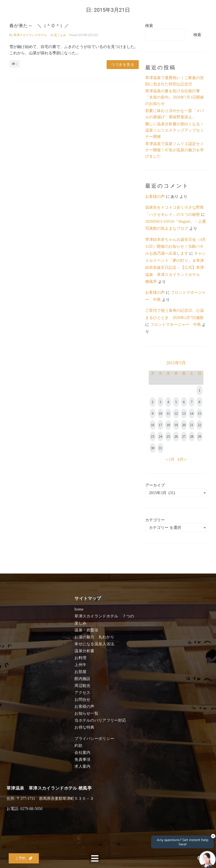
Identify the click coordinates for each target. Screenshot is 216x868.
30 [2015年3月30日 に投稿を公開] (153, 448)
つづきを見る (123, 65)
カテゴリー (155, 520)
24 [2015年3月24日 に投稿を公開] (160, 436)
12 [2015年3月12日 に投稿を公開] (176, 413)
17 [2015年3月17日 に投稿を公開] (160, 425)
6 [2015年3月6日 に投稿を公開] (184, 402)
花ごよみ (60, 35)
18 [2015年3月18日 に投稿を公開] (168, 425)
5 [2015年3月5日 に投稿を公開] (176, 402)
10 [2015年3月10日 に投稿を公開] (160, 413)
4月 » (182, 459)
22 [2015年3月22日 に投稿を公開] (200, 425)
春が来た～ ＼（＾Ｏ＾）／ (39, 26)
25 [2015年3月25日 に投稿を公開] (168, 436)
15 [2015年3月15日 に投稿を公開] (200, 413)
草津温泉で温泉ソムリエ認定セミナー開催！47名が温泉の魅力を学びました (175, 150)
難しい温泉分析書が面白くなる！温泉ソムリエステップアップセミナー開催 (175, 130)
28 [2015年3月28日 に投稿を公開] (192, 436)
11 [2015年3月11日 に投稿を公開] (168, 413)
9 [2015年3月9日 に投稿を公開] (153, 413)
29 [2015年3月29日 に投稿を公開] (200, 436)
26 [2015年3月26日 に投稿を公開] (176, 436)
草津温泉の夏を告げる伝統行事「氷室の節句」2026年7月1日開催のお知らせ (175, 97)
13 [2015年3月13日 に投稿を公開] (184, 413)
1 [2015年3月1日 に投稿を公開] (200, 390)
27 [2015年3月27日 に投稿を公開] (184, 436)
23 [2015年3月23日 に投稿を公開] (153, 436)
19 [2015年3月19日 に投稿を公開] (176, 425)
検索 (149, 26)
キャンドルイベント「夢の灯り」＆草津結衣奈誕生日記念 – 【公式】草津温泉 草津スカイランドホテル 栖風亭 (176, 267)
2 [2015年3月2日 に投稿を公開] (153, 402)
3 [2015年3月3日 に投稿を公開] (160, 402)
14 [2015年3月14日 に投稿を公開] (192, 413)
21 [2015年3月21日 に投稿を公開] (192, 425)
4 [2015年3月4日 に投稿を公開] (168, 402)
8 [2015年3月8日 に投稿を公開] (200, 402)
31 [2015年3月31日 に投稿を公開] (160, 448)
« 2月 (170, 459)
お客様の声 (155, 196)
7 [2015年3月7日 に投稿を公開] (192, 402)
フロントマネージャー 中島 (176, 325)
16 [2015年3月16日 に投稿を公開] (153, 425)
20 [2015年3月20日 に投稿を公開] (184, 425)
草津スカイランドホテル (30, 35)
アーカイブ (155, 485)
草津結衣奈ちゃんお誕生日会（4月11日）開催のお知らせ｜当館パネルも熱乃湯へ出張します (176, 247)
